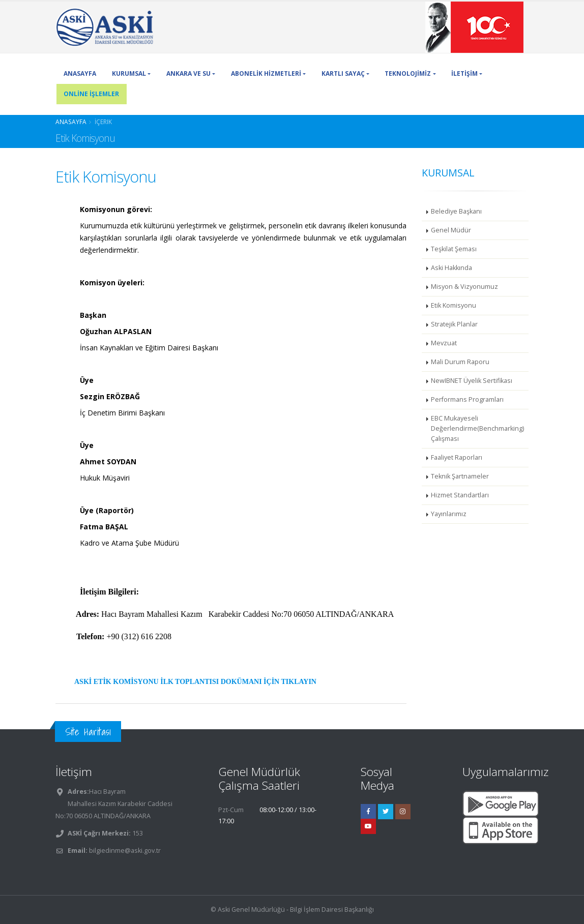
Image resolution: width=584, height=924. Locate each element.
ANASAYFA (80, 73)
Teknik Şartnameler (460, 476)
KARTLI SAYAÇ (343, 73)
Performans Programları (467, 399)
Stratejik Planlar (454, 324)
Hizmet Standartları (460, 495)
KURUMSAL (129, 73)
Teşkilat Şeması (454, 249)
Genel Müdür (451, 230)
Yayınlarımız (449, 514)
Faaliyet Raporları (457, 457)
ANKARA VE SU (188, 73)
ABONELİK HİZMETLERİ (266, 73)
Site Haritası (88, 732)
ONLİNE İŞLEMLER (91, 94)
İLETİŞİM (464, 73)
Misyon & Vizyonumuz (464, 287)
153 (137, 833)
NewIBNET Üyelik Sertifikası (472, 381)
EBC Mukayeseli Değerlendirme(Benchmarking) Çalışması (477, 428)
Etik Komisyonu (454, 305)
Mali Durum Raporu (460, 362)
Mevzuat (444, 343)
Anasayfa (71, 122)
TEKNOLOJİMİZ (408, 73)
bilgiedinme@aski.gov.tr (125, 851)
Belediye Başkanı (456, 211)
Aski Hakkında (451, 268)
